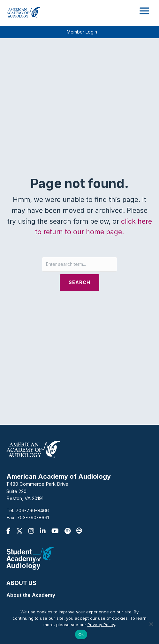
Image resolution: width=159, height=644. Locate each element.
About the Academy (31, 595)
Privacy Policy (101, 625)
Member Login (82, 32)
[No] (151, 624)
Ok (81, 635)
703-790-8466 (32, 510)
